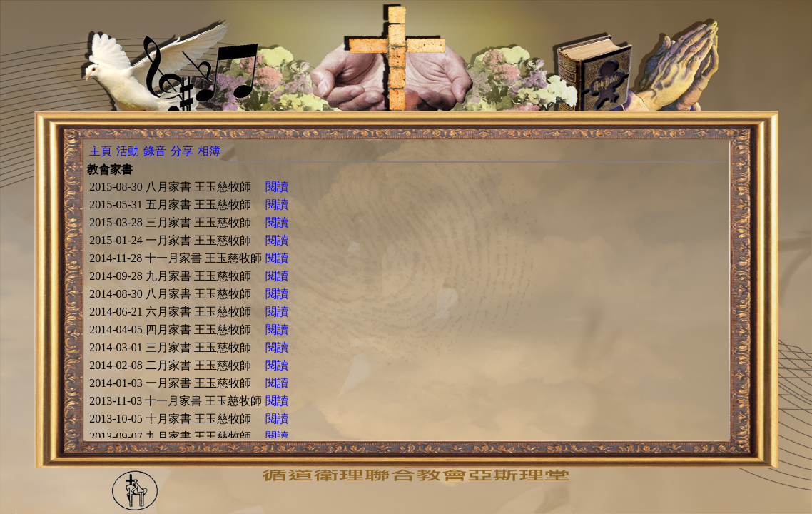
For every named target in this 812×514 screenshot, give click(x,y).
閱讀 (277, 187)
